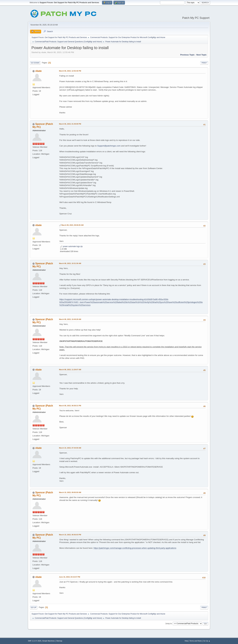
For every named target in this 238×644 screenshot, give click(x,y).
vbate (38, 71)
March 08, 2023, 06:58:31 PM (70, 406)
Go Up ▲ (207, 641)
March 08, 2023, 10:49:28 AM (70, 319)
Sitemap (59, 641)
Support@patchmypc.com (109, 146)
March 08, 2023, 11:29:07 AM (70, 370)
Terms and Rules (196, 641)
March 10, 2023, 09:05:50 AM (70, 492)
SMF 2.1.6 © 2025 (35, 641)
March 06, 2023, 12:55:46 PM (70, 71)
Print (204, 63)
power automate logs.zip (71, 246)
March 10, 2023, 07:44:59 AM (70, 448)
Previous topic (187, 55)
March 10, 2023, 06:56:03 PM (70, 535)
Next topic (201, 55)
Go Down (35, 63)
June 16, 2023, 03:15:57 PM (70, 577)
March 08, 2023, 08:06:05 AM (72, 225)
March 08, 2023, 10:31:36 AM (70, 263)
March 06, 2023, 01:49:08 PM (70, 124)
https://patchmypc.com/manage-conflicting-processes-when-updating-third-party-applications (135, 548)
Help (186, 641)
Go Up (34, 607)
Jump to (169, 624)
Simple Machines (48, 641)
